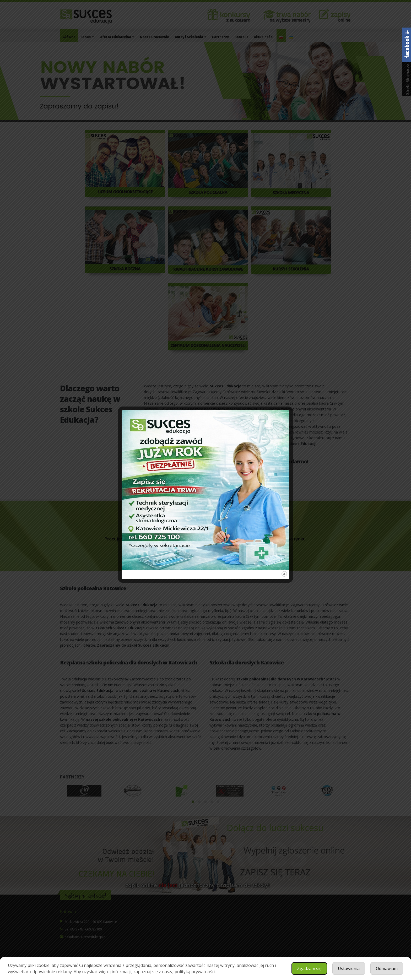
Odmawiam (387, 968)
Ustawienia (349, 968)
